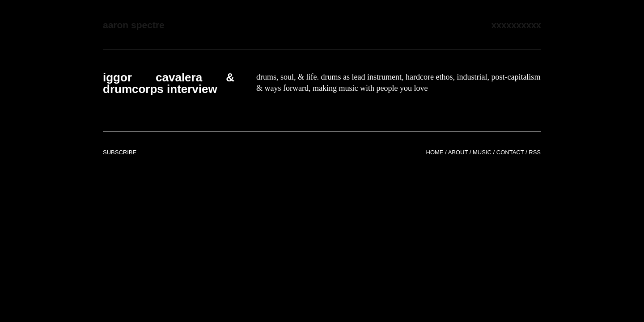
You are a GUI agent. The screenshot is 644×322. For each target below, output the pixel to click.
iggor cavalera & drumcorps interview (169, 83)
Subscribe (120, 152)
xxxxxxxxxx (516, 25)
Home (435, 152)
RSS (535, 152)
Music (482, 152)
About (458, 152)
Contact (510, 152)
